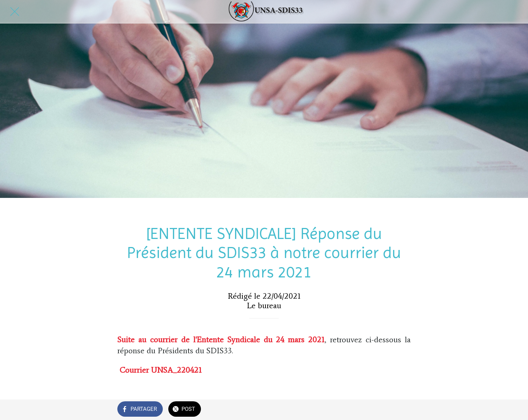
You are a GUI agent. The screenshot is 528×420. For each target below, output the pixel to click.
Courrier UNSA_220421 (161, 370)
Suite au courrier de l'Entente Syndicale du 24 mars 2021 (221, 340)
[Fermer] (15, 12)
